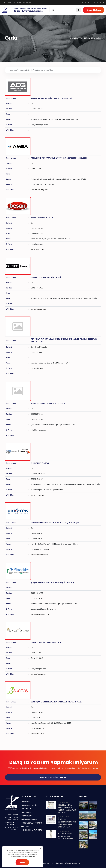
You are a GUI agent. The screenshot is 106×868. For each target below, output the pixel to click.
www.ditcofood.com (38, 309)
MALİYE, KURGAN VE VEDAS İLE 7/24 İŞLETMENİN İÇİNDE (66, 836)
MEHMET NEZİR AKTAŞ (40, 463)
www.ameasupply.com (39, 190)
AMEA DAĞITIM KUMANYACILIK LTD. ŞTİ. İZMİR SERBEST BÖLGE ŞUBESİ (59, 158)
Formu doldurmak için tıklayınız (53, 777)
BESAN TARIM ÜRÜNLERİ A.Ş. (42, 218)
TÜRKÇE (8, 2)
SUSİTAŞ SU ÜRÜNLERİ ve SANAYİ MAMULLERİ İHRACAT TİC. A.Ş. (56, 702)
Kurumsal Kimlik (30, 805)
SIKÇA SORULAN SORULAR (33, 823)
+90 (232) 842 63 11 (11, 815)
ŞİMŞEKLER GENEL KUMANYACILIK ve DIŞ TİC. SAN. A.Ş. (53, 582)
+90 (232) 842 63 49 (11, 820)
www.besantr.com (38, 249)
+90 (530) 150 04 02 (11, 817)
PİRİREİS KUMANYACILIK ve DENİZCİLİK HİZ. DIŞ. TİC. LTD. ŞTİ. (55, 523)
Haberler (27, 812)
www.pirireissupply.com (40, 555)
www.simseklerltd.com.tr (40, 614)
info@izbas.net (10, 822)
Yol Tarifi (86, 2)
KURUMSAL (27, 802)
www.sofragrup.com (38, 674)
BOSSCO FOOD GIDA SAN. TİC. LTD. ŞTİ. (46, 277)
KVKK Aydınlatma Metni (33, 830)
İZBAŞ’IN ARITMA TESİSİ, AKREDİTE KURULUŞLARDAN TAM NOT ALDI (67, 809)
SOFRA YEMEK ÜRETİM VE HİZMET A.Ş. (46, 642)
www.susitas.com (38, 734)
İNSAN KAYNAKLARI (30, 819)
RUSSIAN (27, 2)
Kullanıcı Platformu (94, 10)
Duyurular (28, 816)
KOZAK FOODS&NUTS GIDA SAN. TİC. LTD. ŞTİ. (49, 403)
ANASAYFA (76, 38)
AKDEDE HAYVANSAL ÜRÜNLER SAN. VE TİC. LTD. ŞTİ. (52, 98)
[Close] (41, 849)
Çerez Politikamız (30, 857)
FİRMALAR (89, 38)
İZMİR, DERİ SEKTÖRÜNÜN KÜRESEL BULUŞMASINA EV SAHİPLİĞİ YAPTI (67, 823)
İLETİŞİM (26, 827)
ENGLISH (17, 2)
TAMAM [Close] (22, 862)
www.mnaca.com (37, 495)
